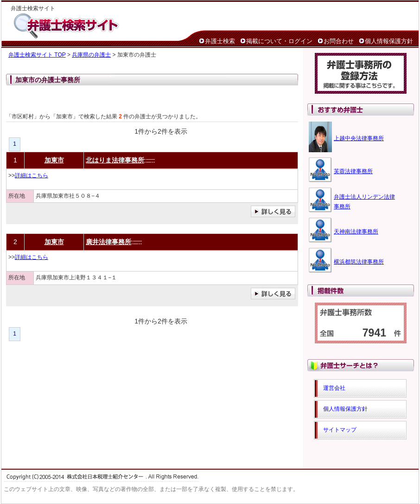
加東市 (54, 160)
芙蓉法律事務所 (353, 171)
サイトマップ (340, 430)
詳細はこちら (32, 175)
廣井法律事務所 (108, 242)
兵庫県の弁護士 (91, 55)
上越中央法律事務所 (359, 138)
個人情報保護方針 (389, 41)
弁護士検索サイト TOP (37, 55)
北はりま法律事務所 (115, 160)
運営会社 (334, 388)
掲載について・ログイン (279, 41)
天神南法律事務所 (356, 232)
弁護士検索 (220, 41)
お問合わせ (339, 41)
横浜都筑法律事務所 (359, 262)
